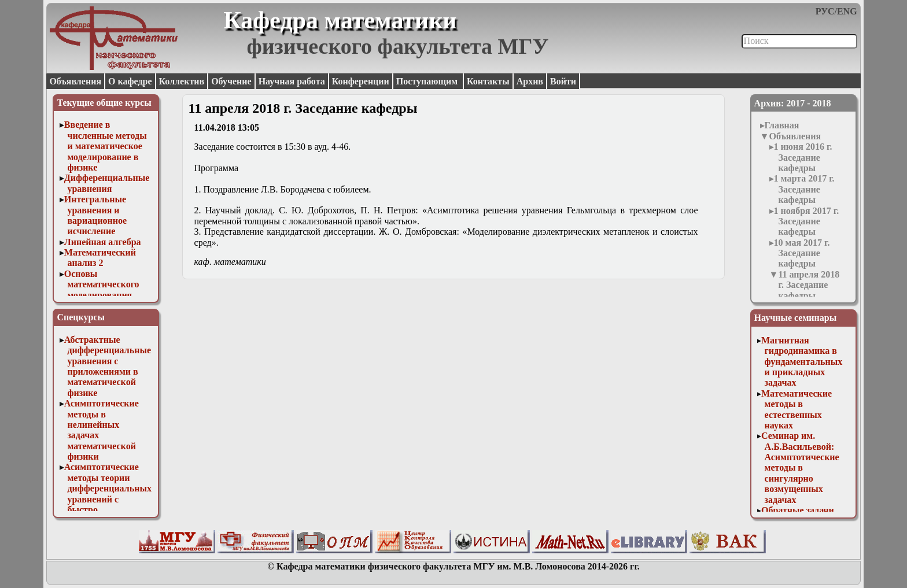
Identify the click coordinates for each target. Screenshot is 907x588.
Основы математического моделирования (102, 284)
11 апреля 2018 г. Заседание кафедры (809, 285)
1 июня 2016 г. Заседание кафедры (803, 157)
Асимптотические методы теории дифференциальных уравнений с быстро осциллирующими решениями (108, 499)
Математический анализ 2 (100, 258)
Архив (530, 81)
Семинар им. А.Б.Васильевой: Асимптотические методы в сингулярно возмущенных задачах (800, 467)
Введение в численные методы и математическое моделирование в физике (106, 146)
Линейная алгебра (103, 242)
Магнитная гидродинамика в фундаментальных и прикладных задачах (802, 362)
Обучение (231, 81)
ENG (847, 11)
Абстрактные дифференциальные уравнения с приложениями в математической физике (108, 366)
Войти (563, 81)
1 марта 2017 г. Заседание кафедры (804, 189)
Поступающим (428, 81)
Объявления (75, 81)
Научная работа (292, 81)
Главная (782, 125)
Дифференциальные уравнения (107, 183)
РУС (825, 11)
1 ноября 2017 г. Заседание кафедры (807, 221)
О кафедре (130, 81)
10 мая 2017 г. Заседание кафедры (802, 253)
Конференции (361, 81)
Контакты (488, 81)
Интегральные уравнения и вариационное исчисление (95, 215)
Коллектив (182, 81)
